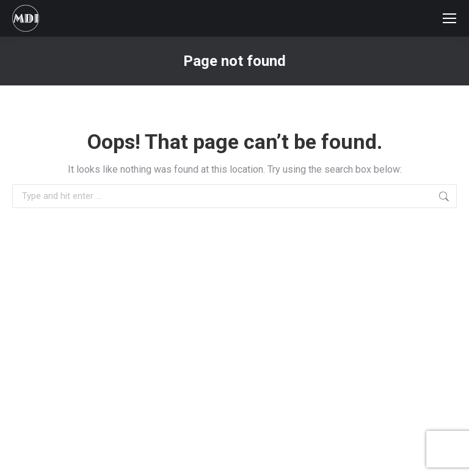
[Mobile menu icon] (449, 18)
